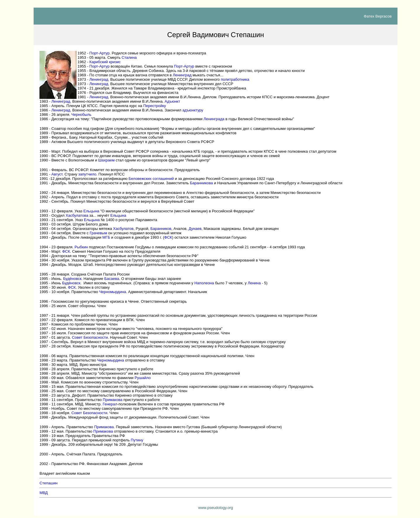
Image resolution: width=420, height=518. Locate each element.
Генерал (110, 404)
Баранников (161, 229)
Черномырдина (113, 292)
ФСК (168, 237)
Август (57, 174)
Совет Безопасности (90, 337)
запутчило (87, 174)
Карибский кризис (105, 62)
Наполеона (204, 283)
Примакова (113, 400)
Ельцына (91, 211)
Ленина (254, 283)
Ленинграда (214, 119)
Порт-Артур (100, 53)
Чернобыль (81, 115)
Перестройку (155, 106)
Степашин (49, 483)
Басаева (112, 279)
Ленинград (182, 75)
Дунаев (195, 229)
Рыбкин (81, 247)
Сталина (129, 57)
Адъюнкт (172, 101)
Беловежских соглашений (151, 179)
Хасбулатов (123, 229)
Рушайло (142, 378)
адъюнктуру (193, 110)
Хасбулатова (77, 215)
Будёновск (72, 279)
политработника (235, 79)
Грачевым (98, 233)
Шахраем (106, 160)
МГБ (106, 237)
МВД (44, 493)
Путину (137, 440)
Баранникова (202, 183)
